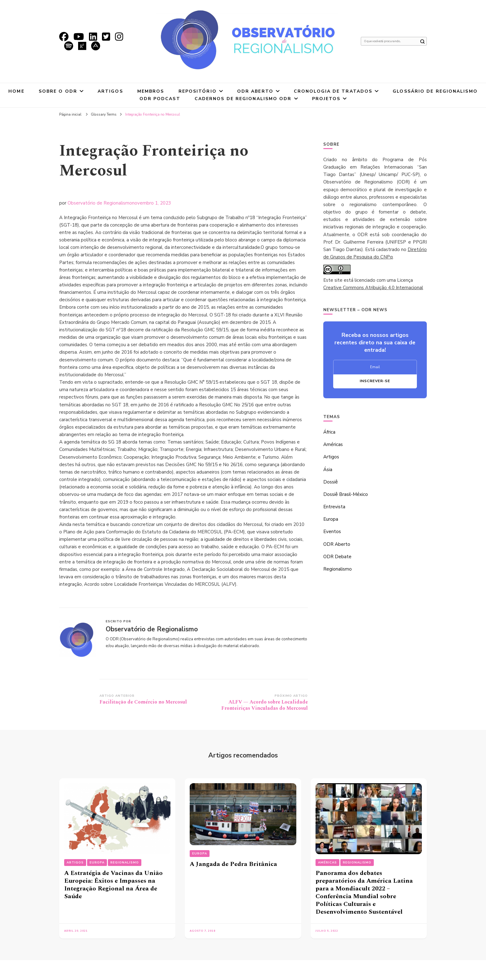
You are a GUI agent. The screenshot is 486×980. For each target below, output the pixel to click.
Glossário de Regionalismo (435, 91)
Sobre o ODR (58, 91)
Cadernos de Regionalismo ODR (243, 99)
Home (16, 91)
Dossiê (331, 482)
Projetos (326, 99)
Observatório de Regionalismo (100, 203)
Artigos (110, 91)
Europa (331, 519)
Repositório (198, 91)
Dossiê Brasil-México (346, 494)
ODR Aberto (255, 91)
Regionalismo (338, 569)
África (329, 432)
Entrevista (334, 507)
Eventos (332, 532)
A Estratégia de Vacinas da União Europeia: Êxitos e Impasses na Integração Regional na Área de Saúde (113, 885)
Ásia (328, 470)
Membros (151, 91)
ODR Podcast (160, 99)
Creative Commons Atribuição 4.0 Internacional (373, 288)
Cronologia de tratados (333, 91)
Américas (333, 444)
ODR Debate (337, 557)
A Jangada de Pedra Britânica (233, 864)
